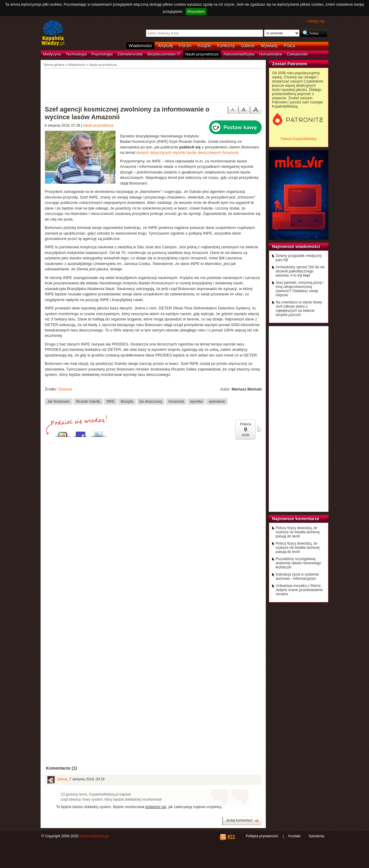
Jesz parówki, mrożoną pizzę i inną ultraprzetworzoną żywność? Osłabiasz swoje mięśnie (299, 289)
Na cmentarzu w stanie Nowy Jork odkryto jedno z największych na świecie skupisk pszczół (299, 309)
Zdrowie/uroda (130, 54)
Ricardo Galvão (88, 401)
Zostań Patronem (290, 64)
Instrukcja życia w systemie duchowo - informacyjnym (297, 576)
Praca (290, 46)
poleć (259, 429)
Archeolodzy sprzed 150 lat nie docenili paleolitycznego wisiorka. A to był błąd (300, 271)
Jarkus (62, 779)
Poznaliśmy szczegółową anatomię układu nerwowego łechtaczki (298, 563)
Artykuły (165, 46)
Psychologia (102, 54)
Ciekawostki (297, 54)
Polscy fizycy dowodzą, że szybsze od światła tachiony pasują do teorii (298, 532)
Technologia (76, 54)
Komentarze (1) (61, 768)
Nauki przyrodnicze (202, 54)
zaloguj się (316, 21)
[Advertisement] (153, 85)
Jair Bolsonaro (58, 401)
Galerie (248, 46)
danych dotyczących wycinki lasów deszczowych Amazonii (187, 152)
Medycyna (52, 54)
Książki (204, 46)
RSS (231, 837)
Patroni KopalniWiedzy (299, 139)
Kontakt (294, 836)
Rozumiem (196, 12)
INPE (111, 401)
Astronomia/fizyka (239, 54)
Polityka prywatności (262, 836)
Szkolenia (316, 836)
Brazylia (127, 401)
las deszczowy (151, 401)
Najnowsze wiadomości (296, 247)
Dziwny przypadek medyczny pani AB (299, 258)
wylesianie (217, 401)
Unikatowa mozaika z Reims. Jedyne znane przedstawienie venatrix (299, 590)
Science (65, 389)
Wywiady (269, 46)
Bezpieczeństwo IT (164, 54)
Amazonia (176, 401)
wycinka (196, 401)
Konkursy (226, 46)
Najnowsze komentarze (296, 519)
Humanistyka (271, 54)
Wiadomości (140, 46)
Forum (186, 46)
